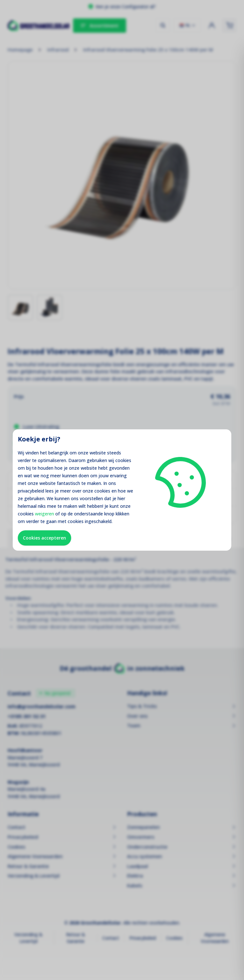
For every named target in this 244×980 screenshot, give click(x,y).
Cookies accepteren (44, 538)
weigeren (44, 514)
